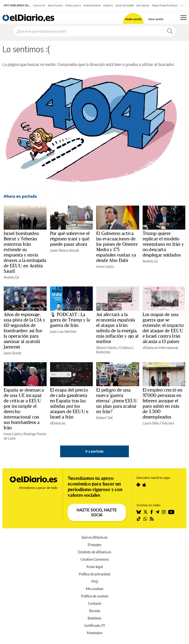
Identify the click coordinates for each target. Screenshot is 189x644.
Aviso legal (94, 567)
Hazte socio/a (133, 19)
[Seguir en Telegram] (157, 512)
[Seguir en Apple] (144, 485)
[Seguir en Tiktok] (139, 519)
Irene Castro (105, 266)
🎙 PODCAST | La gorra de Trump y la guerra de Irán (70, 320)
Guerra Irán (39, 5)
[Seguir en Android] (138, 485)
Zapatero (108, 5)
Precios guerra (73, 5)
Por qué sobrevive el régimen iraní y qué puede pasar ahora (70, 239)
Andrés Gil (11, 277)
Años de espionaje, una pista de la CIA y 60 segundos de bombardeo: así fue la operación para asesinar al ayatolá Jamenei (24, 331)
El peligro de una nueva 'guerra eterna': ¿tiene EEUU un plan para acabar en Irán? (117, 401)
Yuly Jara (168, 423)
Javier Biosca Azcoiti (65, 250)
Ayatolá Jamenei (92, 5)
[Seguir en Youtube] (171, 512)
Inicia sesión (156, 19)
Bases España (55, 5)
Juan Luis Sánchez (63, 331)
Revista (95, 611)
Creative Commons (95, 559)
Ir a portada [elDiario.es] (94, 451)
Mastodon (95, 633)
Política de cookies (95, 596)
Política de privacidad (94, 574)
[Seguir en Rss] (152, 519)
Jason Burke (13, 353)
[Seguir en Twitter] (146, 512)
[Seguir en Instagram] (164, 512)
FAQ (95, 581)
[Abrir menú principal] (183, 18)
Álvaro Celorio (107, 348)
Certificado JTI (95, 625)
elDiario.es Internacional (160, 348)
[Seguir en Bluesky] (139, 512)
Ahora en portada (20, 196)
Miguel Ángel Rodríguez (165, 5)
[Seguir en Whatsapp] (145, 519)
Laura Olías (151, 423)
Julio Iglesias (143, 5)
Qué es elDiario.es (94, 537)
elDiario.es (58, 423)
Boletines (94, 618)
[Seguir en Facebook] (152, 512)
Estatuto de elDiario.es (95, 552)
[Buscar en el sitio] (89, 31)
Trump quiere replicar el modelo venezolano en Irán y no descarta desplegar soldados (163, 244)
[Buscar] (170, 31)
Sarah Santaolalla (125, 5)
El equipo (94, 545)
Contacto (95, 603)
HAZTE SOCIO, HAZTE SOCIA (97, 512)
